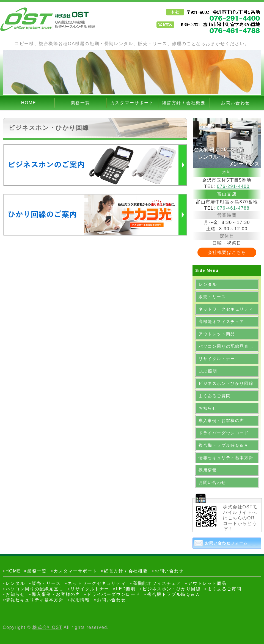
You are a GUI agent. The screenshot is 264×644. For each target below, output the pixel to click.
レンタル (208, 284)
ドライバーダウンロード (224, 433)
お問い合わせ (235, 103)
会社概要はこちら (227, 252)
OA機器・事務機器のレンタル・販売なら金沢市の (48, 19)
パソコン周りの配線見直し (226, 346)
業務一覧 (80, 103)
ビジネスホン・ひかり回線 (226, 383)
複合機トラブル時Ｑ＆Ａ (224, 445)
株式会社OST (47, 627)
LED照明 (208, 371)
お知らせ (208, 408)
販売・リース (212, 297)
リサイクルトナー (217, 359)
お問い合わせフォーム (226, 543)
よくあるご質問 (215, 396)
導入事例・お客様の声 (221, 420)
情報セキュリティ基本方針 (226, 458)
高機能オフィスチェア (221, 321)
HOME (29, 103)
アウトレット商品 (217, 334)
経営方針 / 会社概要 (184, 103)
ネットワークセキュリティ (226, 309)
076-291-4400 (233, 186)
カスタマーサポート (132, 103)
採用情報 (208, 470)
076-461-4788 (233, 208)
